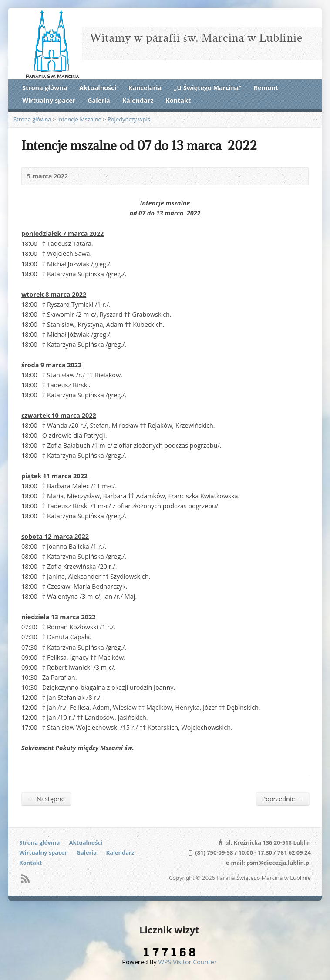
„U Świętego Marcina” (208, 88)
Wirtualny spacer (49, 100)
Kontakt (178, 100)
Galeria (99, 100)
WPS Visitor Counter (188, 962)
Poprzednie (282, 799)
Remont (266, 88)
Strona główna (45, 88)
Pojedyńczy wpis (129, 119)
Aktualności (98, 88)
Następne (46, 799)
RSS (25, 878)
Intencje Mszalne (79, 119)
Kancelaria (145, 88)
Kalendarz (138, 100)
